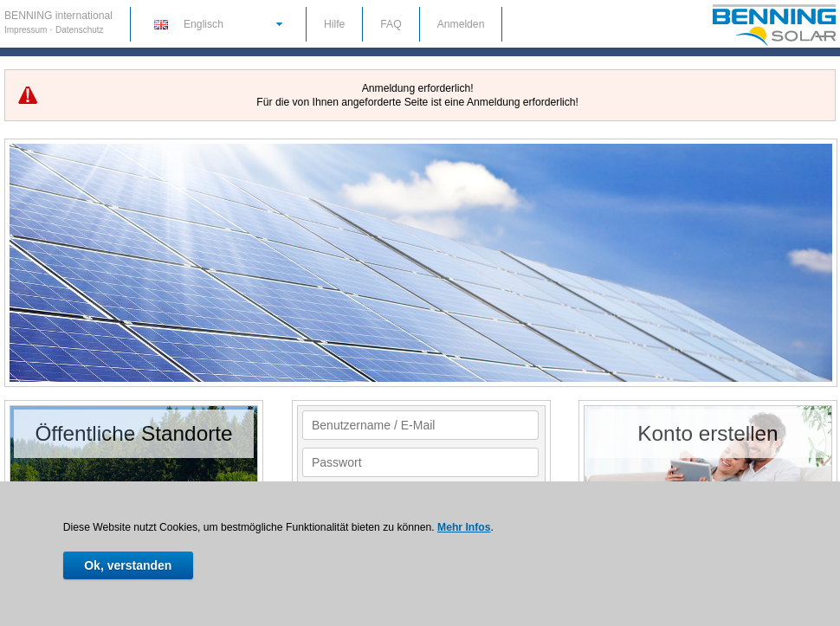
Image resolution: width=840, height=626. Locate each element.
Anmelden (461, 24)
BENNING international (58, 16)
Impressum (27, 30)
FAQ (391, 24)
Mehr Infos (464, 527)
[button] (217, 23)
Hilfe (334, 24)
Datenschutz (80, 30)
